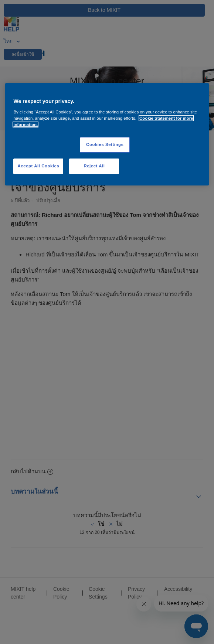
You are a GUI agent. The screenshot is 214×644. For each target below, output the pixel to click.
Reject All (94, 166)
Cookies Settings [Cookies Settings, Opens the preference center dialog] (105, 144)
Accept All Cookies (39, 166)
